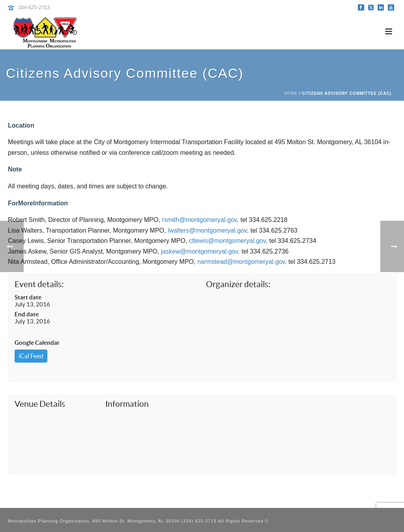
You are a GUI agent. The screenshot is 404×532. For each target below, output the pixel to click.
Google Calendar (37, 343)
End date (27, 314)
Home (291, 93)
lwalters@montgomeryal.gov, (208, 230)
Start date (28, 297)
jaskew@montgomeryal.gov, (200, 251)
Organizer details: (238, 284)
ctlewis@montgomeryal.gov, (228, 241)
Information (127, 404)
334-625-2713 (34, 7)
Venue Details (40, 404)
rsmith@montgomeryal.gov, (200, 220)
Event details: (39, 284)
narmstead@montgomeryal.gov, (242, 262)
